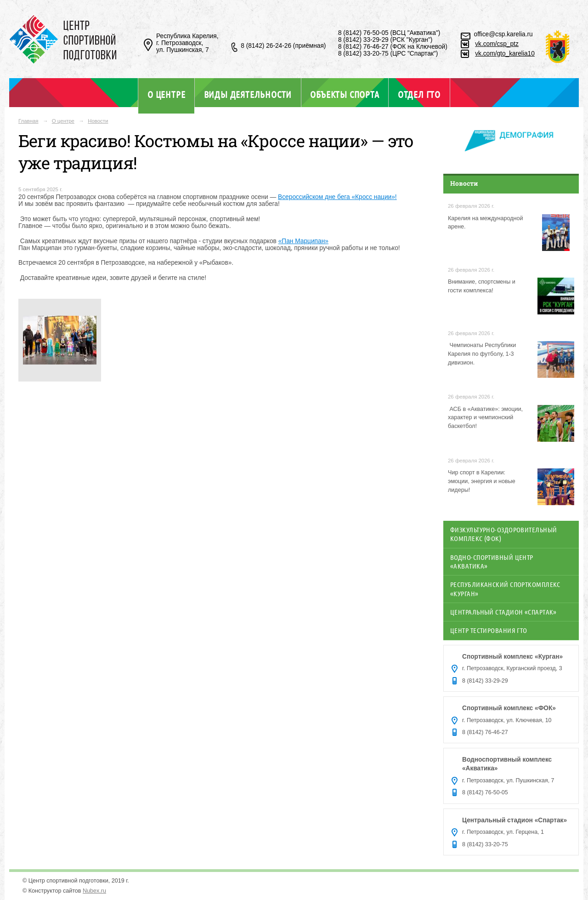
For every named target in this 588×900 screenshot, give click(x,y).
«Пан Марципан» (303, 241)
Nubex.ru (94, 891)
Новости (98, 121)
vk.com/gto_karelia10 (505, 54)
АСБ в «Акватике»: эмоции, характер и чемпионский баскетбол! (485, 418)
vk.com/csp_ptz (497, 44)
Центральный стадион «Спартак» (503, 612)
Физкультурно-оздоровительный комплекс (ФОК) (504, 534)
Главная (28, 121)
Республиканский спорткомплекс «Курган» (505, 589)
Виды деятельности (248, 94)
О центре (166, 94)
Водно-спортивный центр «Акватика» (492, 561)
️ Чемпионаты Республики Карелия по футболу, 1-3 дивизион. (482, 354)
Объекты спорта (345, 94)
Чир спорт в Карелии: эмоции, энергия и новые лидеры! (482, 481)
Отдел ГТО (419, 94)
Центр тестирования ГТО (489, 630)
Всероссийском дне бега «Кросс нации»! (337, 197)
